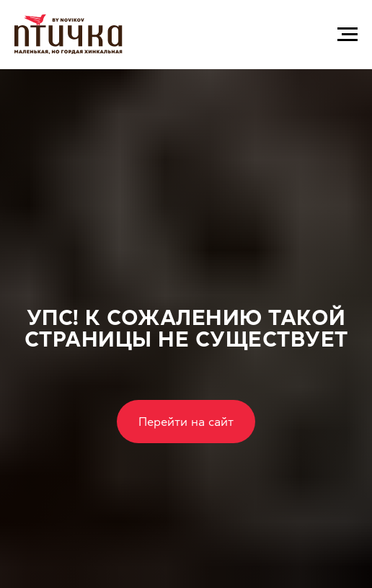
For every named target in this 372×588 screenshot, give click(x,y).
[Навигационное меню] (347, 35)
